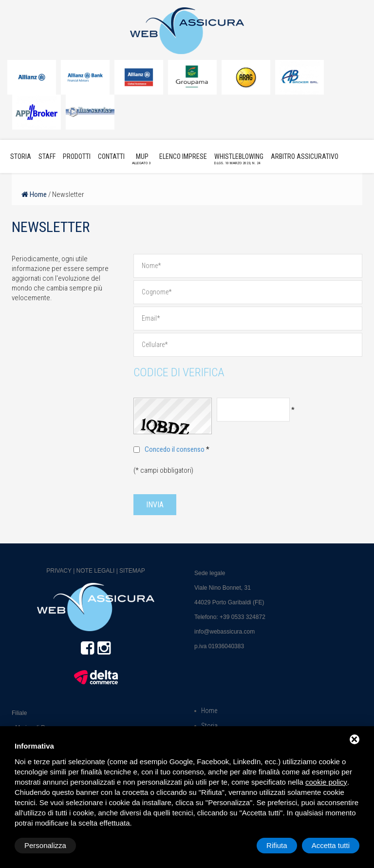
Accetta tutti (331, 845)
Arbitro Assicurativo (305, 156)
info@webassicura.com (224, 632)
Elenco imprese (183, 156)
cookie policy (326, 782)
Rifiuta (277, 845)
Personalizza (45, 845)
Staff (47, 156)
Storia (21, 156)
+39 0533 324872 (243, 617)
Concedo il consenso (175, 449)
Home (34, 194)
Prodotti (77, 156)
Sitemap (132, 571)
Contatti (111, 156)
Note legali (96, 571)
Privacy (59, 571)
